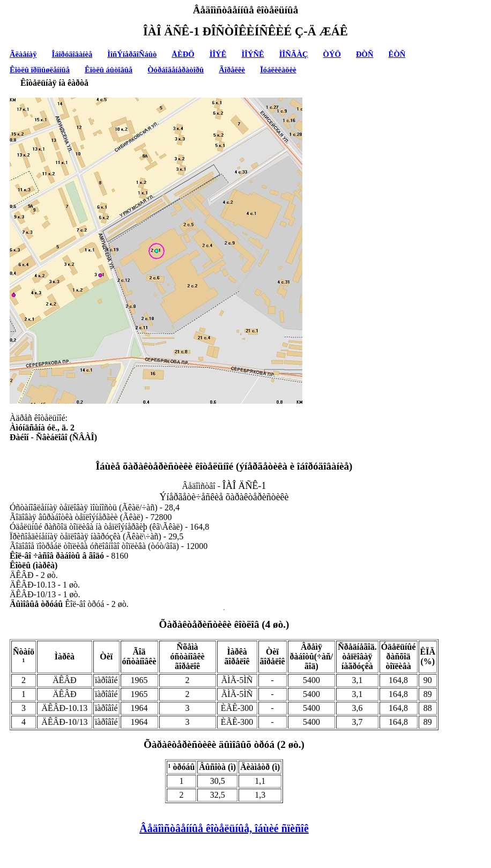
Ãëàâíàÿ (23, 54)
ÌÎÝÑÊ (252, 54)
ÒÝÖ (332, 54)
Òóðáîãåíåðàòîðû (176, 70)
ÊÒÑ (397, 54)
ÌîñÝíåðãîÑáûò (132, 54)
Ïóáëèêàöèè (278, 70)
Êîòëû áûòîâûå (109, 70)
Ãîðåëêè (232, 70)
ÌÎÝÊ (218, 54)
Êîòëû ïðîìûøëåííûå (40, 70)
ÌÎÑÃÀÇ (294, 54)
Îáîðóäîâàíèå (72, 54)
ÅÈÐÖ (183, 54)
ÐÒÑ (365, 54)
